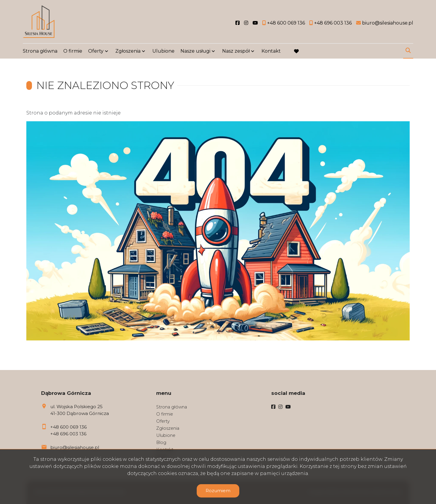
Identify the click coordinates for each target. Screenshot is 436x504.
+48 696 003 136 (68, 434)
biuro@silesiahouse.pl (75, 447)
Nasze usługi (195, 51)
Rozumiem (218, 491)
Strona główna (40, 51)
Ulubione (163, 51)
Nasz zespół (236, 51)
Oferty (96, 51)
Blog (161, 442)
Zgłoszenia (128, 51)
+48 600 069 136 (68, 427)
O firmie (73, 51)
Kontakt (271, 51)
